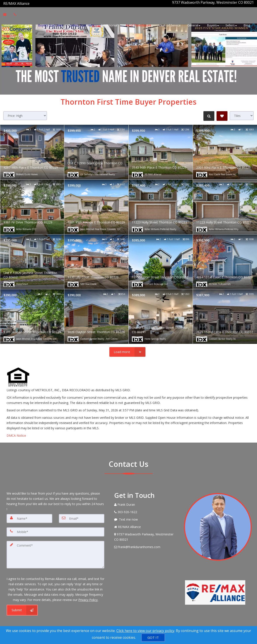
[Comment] (55, 551)
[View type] (242, 113)
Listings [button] (25, 25)
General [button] (194, 25)
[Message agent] (146, 517)
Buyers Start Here (51, 25)
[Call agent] (30, 2)
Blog (247, 25)
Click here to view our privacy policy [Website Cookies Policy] (145, 631)
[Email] (82, 516)
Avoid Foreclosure (138, 25)
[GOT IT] (153, 638)
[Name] (29, 516)
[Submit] (22, 606)
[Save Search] (222, 114)
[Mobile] (55, 529)
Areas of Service (169, 25)
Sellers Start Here (82, 25)
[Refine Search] (208, 114)
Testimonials (110, 25)
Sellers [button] (231, 25)
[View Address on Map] (146, 535)
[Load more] (127, 350)
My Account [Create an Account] (17, 35)
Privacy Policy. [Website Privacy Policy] (88, 596)
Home (8, 25)
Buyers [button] (213, 25)
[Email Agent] (7, 14)
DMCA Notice (16, 433)
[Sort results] (25, 113)
